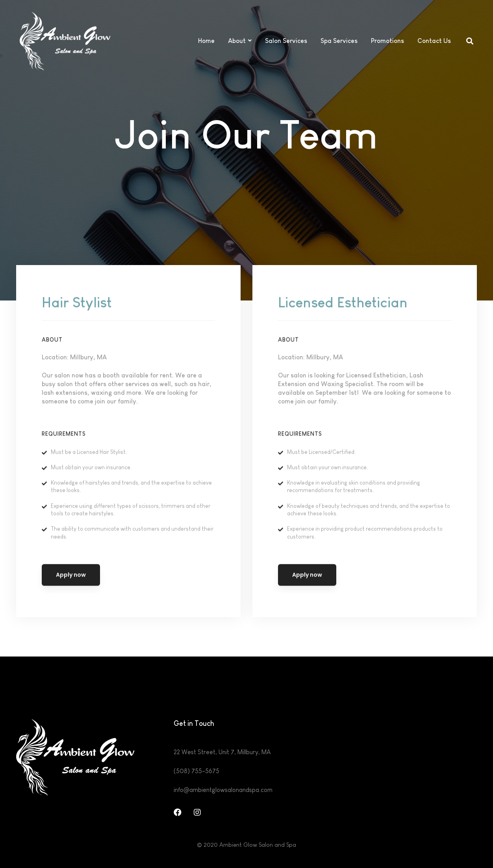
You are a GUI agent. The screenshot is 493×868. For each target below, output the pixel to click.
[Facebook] (178, 812)
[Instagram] (197, 812)
